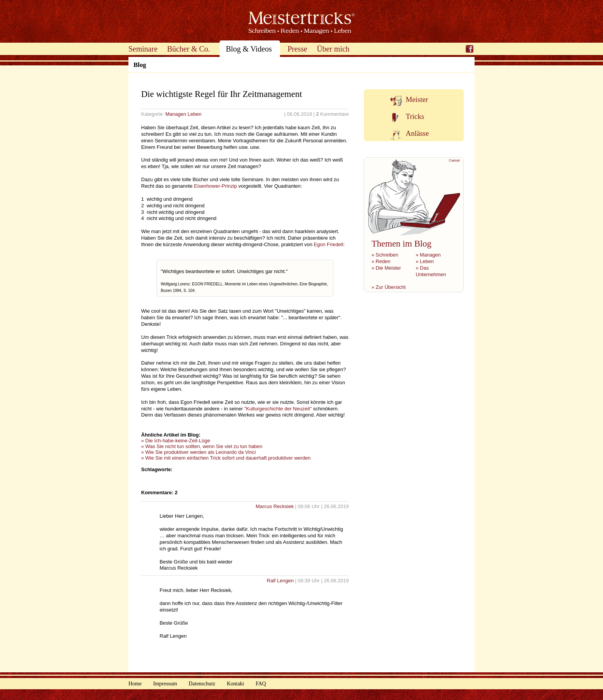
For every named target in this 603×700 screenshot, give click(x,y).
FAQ (261, 684)
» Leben (425, 261)
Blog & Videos (249, 49)
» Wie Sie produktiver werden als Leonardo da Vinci (198, 452)
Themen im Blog (401, 244)
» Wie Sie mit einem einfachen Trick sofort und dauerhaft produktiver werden (226, 458)
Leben (195, 114)
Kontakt (236, 684)
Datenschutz (202, 684)
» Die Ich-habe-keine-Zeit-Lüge (176, 441)
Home (135, 684)
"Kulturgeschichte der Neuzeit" (278, 409)
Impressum (165, 684)
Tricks (415, 116)
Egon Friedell (329, 244)
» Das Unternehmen (431, 271)
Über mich (333, 49)
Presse (297, 49)
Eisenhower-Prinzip (215, 186)
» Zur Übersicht (389, 287)
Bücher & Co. (189, 49)
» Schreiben (385, 255)
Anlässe (417, 133)
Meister (417, 99)
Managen (176, 114)
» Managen (428, 255)
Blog (140, 65)
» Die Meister (386, 268)
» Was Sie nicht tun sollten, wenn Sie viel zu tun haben (202, 446)
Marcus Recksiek (276, 506)
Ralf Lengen (281, 581)
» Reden (381, 261)
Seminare (143, 49)
